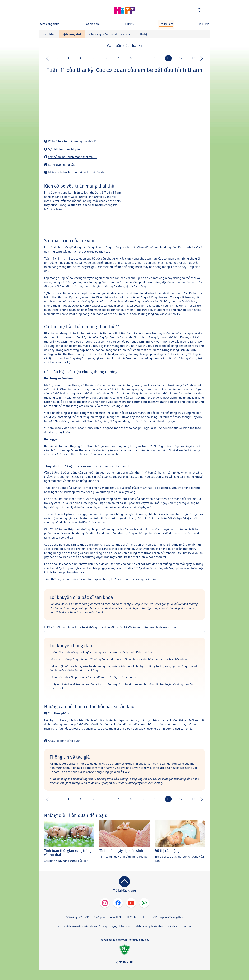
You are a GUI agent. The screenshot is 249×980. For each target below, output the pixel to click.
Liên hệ (143, 34)
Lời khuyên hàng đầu (62, 165)
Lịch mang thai (72, 34)
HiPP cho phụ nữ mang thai (167, 917)
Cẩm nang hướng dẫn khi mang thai (110, 34)
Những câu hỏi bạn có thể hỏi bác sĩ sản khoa (78, 172)
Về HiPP (173, 926)
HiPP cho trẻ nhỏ (137, 917)
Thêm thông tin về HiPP (149, 926)
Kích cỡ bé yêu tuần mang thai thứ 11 (72, 141)
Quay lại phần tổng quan (64, 741)
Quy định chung (121, 926)
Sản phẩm (49, 34)
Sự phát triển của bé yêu (64, 149)
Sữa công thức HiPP (78, 917)
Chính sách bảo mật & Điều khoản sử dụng (83, 926)
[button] (200, 10)
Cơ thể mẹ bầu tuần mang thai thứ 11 (73, 157)
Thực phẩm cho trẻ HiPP (108, 917)
